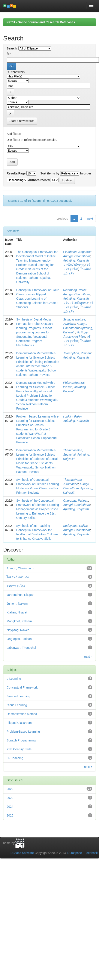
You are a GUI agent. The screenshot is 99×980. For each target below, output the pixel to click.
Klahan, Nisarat (17, 612)
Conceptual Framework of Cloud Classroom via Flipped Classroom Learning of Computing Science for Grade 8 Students (38, 299)
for (9, 54)
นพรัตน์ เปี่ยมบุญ (74, 265)
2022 (10, 789)
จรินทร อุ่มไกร (16, 586)
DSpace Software (22, 853)
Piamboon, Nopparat (77, 252)
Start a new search (22, 121)
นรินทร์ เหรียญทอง (76, 303)
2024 (10, 807)
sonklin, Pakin (72, 416)
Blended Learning (18, 696)
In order (86, 173)
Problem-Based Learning (23, 732)
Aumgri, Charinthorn (77, 256)
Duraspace (75, 853)
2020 (10, 798)
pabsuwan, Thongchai (21, 648)
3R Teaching (15, 758)
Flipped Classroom (19, 723)
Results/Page (16, 173)
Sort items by (50, 173)
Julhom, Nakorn (17, 604)
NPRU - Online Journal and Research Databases (41, 22)
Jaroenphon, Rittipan (77, 353)
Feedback (91, 853)
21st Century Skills (19, 749)
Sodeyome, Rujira (75, 526)
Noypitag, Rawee (18, 630)
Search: (12, 48)
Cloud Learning (17, 705)
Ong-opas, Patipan (76, 501)
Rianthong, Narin (74, 290)
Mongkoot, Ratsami (20, 621)
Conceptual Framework (22, 687)
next (90, 219)
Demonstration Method (22, 714)
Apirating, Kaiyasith (76, 260)
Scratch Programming (21, 740)
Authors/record (39, 180)
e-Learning (14, 679)
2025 (10, 815)
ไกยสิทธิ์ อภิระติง (18, 577)
